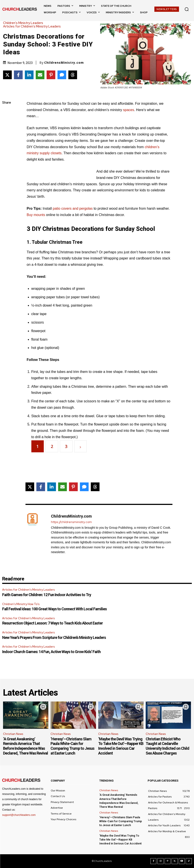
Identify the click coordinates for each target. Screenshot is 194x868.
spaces (129, 110)
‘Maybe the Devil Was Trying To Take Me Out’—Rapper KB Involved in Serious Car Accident (121, 746)
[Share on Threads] (73, 75)
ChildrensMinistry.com (64, 63)
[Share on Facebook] (18, 75)
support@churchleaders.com (19, 815)
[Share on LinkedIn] (29, 75)
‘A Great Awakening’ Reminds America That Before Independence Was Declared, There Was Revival (25, 746)
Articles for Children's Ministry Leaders (33, 27)
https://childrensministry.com (71, 522)
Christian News (13, 734)
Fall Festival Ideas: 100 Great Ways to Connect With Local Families (54, 609)
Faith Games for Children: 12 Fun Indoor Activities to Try (47, 595)
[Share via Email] (40, 75)
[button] (187, 9)
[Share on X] (7, 75)
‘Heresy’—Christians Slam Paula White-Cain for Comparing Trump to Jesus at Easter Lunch (72, 746)
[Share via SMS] (62, 75)
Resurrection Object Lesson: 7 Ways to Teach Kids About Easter (52, 623)
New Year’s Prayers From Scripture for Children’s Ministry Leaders (54, 637)
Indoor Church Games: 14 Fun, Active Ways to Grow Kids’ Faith (51, 652)
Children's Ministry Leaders (24, 23)
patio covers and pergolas (73, 208)
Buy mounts (36, 215)
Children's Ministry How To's (21, 604)
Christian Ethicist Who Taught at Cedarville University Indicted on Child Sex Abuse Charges (167, 746)
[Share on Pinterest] (51, 75)
